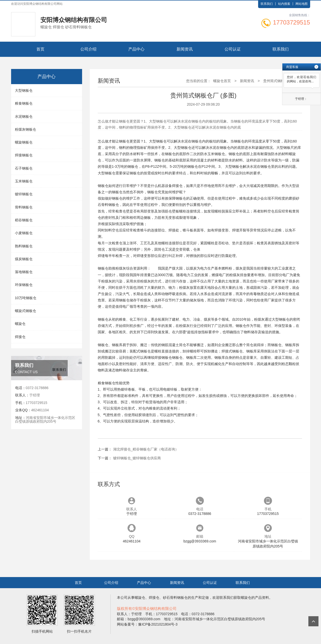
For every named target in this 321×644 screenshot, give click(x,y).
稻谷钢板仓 (24, 220)
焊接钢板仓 (24, 155)
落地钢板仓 (24, 272)
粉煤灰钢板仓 (26, 129)
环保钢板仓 (24, 285)
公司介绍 (88, 49)
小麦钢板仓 (24, 233)
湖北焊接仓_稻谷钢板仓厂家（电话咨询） (146, 449)
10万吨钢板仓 (26, 298)
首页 (40, 49)
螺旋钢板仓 (24, 142)
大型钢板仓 (24, 90)
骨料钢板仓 (24, 207)
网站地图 (302, 4)
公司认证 (233, 49)
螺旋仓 (20, 324)
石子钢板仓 (24, 168)
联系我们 (267, 4)
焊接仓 (20, 337)
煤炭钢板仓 (24, 259)
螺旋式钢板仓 (26, 311)
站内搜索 (284, 4)
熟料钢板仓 (24, 246)
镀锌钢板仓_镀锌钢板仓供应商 (137, 458)
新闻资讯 (185, 49)
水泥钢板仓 (24, 116)
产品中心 (136, 49)
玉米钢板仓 (24, 181)
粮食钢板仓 (24, 103)
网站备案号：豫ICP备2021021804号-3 (147, 624)
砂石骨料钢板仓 (175, 598)
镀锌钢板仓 (24, 194)
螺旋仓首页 (222, 81)
